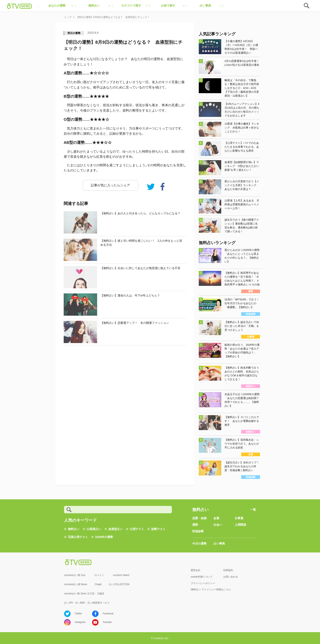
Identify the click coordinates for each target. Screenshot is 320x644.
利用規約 (228, 570)
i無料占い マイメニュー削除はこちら (211, 589)
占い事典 (219, 543)
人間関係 (240, 525)
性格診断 (198, 531)
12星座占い (94, 529)
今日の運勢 (199, 543)
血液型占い (116, 529)
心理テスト (137, 529)
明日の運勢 (74, 33)
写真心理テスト (78, 537)
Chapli (98, 584)
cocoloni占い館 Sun (75, 575)
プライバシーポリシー (203, 583)
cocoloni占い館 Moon (76, 584)
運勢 (195, 525)
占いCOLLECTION (119, 584)
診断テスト (158, 529)
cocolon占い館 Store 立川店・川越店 (84, 594)
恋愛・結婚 (199, 518)
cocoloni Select (121, 575)
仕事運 (239, 518)
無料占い (74, 529)
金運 (216, 518)
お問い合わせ (231, 577)
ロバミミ (99, 575)
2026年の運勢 (104, 537)
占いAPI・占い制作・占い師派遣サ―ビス (87, 603)
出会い (218, 525)
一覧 (253, 510)
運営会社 (196, 570)
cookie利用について (202, 577)
